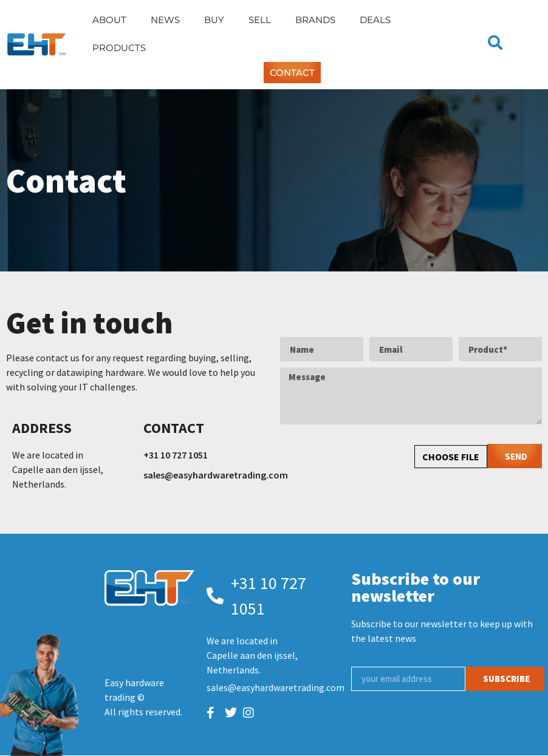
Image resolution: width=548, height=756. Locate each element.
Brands (315, 20)
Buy (214, 20)
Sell (260, 20)
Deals (375, 20)
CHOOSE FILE (451, 457)
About (109, 20)
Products (119, 48)
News (165, 20)
